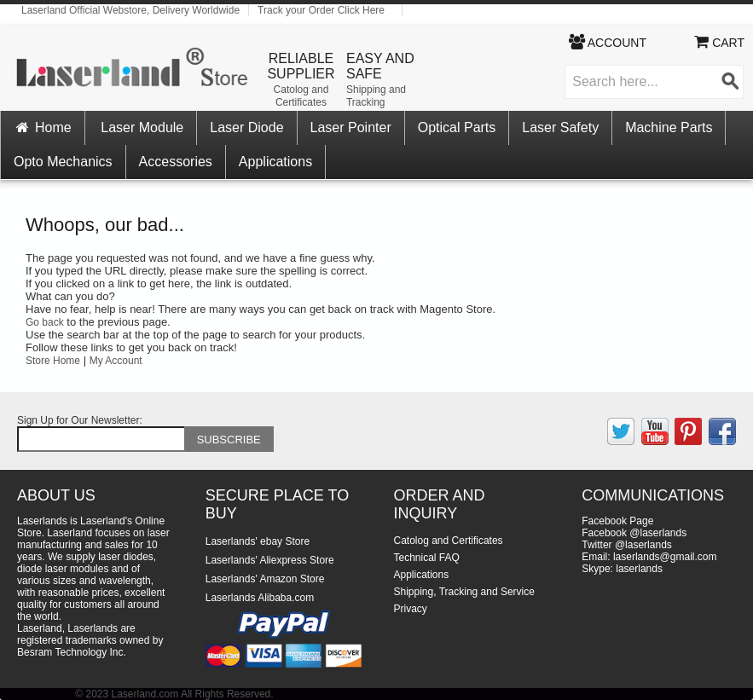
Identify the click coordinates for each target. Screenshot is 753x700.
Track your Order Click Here (321, 10)
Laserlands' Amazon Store (265, 579)
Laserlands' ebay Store (258, 541)
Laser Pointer (351, 127)
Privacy (411, 609)
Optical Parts (457, 127)
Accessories (176, 162)
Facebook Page (617, 521)
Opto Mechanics (63, 162)
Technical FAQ (427, 558)
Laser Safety (560, 127)
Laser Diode (246, 127)
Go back (45, 322)
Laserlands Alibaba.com (260, 598)
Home (43, 127)
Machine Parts (669, 127)
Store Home (53, 361)
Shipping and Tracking (376, 96)
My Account (116, 361)
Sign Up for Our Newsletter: (80, 420)
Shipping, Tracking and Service (464, 592)
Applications (275, 162)
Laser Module (142, 127)
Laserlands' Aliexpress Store (270, 560)
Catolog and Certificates (301, 96)
